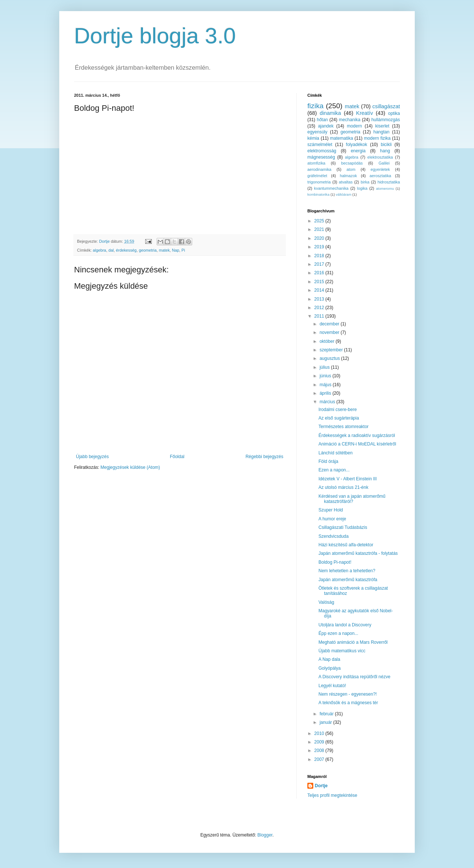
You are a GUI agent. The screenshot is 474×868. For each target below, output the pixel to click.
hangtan (381, 132)
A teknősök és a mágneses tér (348, 703)
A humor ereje (332, 519)
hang (385, 151)
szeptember (332, 350)
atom (351, 169)
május (326, 385)
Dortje (321, 786)
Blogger (265, 835)
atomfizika (316, 163)
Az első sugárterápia (339, 418)
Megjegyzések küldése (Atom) (130, 467)
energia (358, 151)
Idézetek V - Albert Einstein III (348, 479)
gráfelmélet (317, 176)
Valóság (326, 602)
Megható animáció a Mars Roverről (353, 642)
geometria (148, 250)
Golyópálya (330, 668)
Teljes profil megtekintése (332, 795)
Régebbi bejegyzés (264, 457)
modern (355, 126)
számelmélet (320, 145)
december (330, 324)
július (325, 367)
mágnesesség (321, 157)
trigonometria (319, 182)
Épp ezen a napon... (338, 633)
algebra (100, 250)
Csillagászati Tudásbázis (343, 527)
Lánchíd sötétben (336, 453)
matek (164, 250)
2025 (320, 221)
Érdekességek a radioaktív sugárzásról (357, 435)
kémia (313, 138)
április (326, 393)
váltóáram (344, 194)
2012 (320, 308)
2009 (320, 742)
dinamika (330, 113)
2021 (320, 229)
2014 (320, 290)
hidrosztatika (389, 182)
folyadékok (356, 145)
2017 (320, 264)
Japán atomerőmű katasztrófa (348, 580)
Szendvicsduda (333, 536)
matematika (341, 138)
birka (365, 182)
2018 (320, 256)
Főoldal (177, 457)
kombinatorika (318, 194)
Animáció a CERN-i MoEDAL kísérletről (357, 444)
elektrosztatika (380, 157)
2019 (320, 247)
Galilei (384, 163)
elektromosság (322, 151)
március (328, 402)
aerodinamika (319, 169)
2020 (320, 238)
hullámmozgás (386, 120)
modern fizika (377, 138)
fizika (316, 106)
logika (362, 188)
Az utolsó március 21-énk (343, 487)
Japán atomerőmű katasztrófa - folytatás (358, 553)
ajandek (326, 126)
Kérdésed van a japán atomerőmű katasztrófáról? (352, 499)
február (327, 714)
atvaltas (346, 182)
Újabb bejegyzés (92, 457)
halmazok (348, 176)
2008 (320, 751)
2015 (320, 282)
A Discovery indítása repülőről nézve (354, 677)
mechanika (350, 120)
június (326, 376)
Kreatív (365, 113)
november (330, 332)
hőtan (322, 120)
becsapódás (352, 163)
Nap (176, 250)
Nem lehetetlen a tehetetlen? (347, 571)
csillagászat (386, 106)
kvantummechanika (331, 188)
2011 (320, 316)
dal (111, 250)
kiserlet (382, 126)
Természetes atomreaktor (343, 427)
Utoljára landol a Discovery (345, 625)
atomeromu (385, 188)
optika (394, 113)
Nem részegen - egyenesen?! (348, 694)
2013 (320, 299)
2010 (320, 733)
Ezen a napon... (334, 470)
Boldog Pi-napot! (335, 562)
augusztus (330, 358)
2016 (320, 273)
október (328, 341)
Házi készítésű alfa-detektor (346, 545)
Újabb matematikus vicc (342, 651)
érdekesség (126, 250)
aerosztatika (380, 176)
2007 (320, 759)
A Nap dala (329, 659)
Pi (183, 250)
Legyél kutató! (332, 686)
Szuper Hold (331, 510)
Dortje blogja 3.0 (155, 36)
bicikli (386, 145)
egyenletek (380, 169)
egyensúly (317, 132)
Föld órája (328, 461)
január (326, 722)
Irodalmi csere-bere (338, 410)
